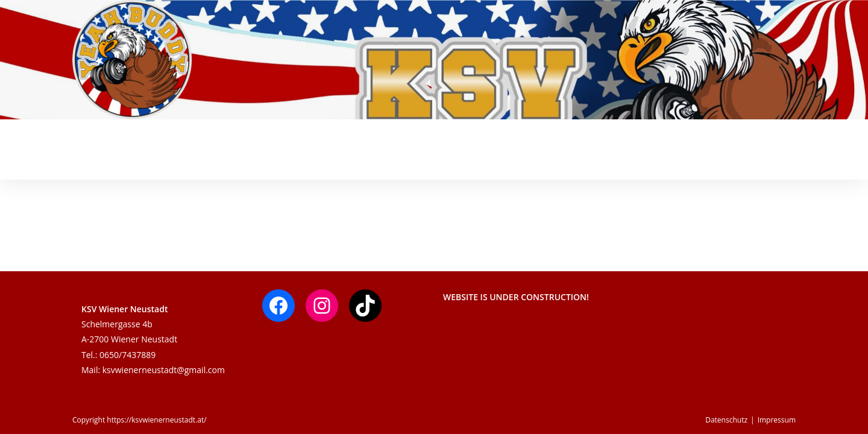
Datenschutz (726, 420)
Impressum (777, 420)
